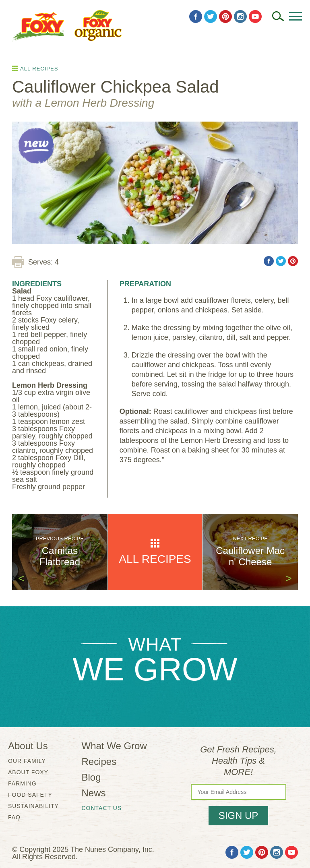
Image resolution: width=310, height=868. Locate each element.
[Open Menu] (296, 16)
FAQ (14, 817)
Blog (91, 777)
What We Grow (114, 746)
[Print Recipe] (18, 262)
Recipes (99, 762)
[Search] (278, 16)
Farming (22, 783)
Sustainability (33, 806)
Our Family (27, 761)
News (94, 793)
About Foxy (28, 772)
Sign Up (239, 815)
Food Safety (30, 795)
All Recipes (39, 68)
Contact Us (102, 808)
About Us (28, 746)
